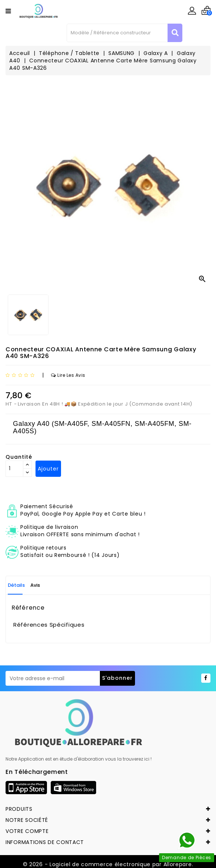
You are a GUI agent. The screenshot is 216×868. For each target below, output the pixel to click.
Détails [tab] (16, 585)
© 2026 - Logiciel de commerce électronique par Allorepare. (108, 864)
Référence (28, 608)
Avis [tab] (35, 585)
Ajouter (48, 469)
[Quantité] (14, 469)
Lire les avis (68, 375)
